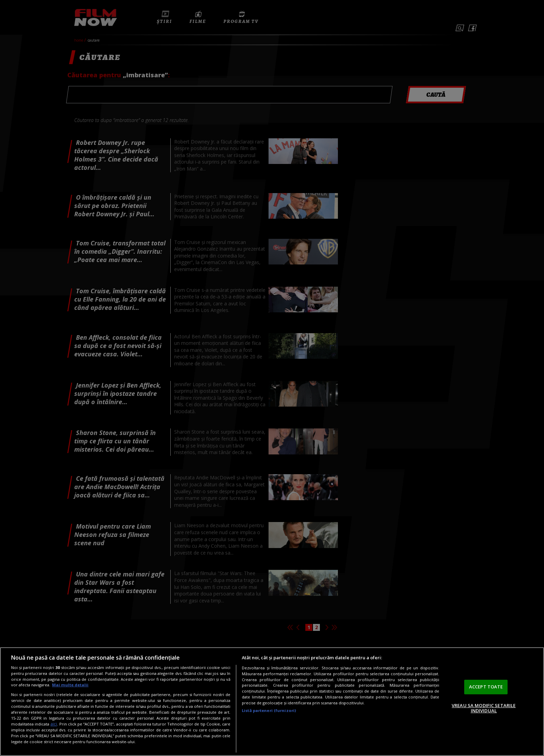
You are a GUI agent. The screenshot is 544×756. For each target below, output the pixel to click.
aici (54, 724)
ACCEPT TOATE (486, 687)
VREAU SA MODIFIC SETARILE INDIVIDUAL (484, 708)
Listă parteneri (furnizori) (269, 710)
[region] (272, 702)
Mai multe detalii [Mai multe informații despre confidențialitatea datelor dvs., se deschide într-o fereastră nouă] (70, 685)
